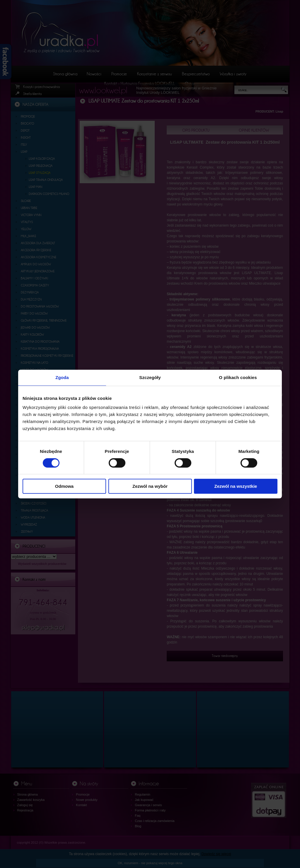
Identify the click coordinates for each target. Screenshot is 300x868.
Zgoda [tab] (62, 377)
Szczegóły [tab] (150, 377)
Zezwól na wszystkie (236, 486)
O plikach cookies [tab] (238, 377)
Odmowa (64, 486)
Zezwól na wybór (150, 486)
